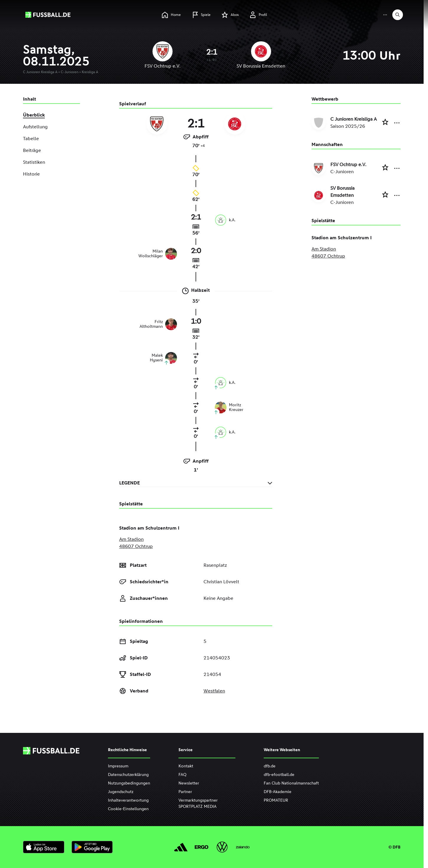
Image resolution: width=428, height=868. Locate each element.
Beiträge (32, 150)
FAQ (182, 775)
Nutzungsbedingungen (129, 783)
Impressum (118, 766)
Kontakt (186, 766)
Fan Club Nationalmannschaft (291, 783)
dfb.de (270, 766)
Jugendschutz (121, 792)
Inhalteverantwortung (128, 800)
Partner (185, 792)
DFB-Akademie (278, 792)
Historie (31, 174)
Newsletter (189, 783)
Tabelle (31, 139)
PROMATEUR (276, 800)
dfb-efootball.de (279, 775)
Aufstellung (35, 127)
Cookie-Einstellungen (128, 809)
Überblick (34, 115)
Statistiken (34, 162)
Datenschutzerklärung (128, 775)
